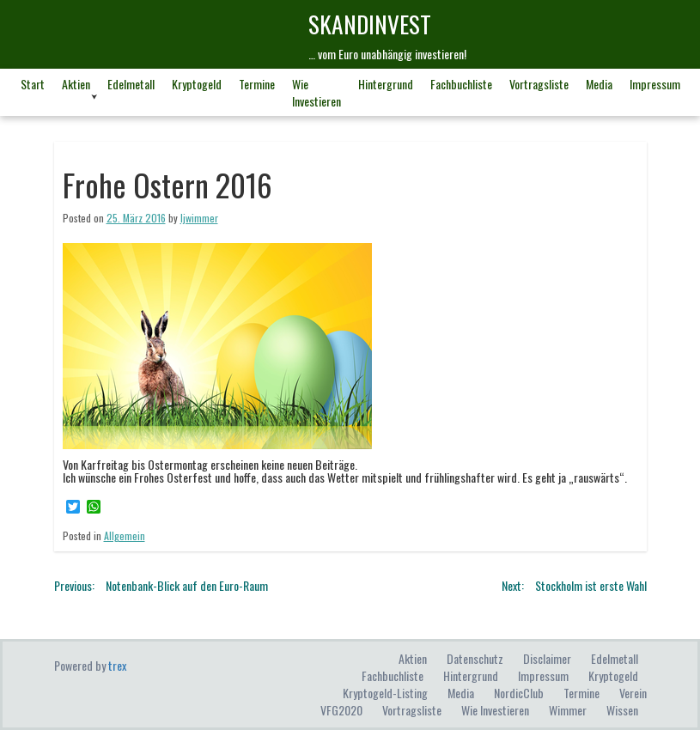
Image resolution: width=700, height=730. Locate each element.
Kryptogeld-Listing (385, 693)
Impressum (655, 84)
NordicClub (519, 693)
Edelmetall (131, 84)
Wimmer (568, 710)
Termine (257, 84)
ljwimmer (199, 218)
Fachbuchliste (461, 84)
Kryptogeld (197, 84)
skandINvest (370, 24)
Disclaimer (547, 658)
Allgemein (125, 535)
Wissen (622, 710)
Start (33, 84)
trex (117, 665)
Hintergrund (386, 84)
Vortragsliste (539, 84)
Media (599, 84)
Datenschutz (475, 658)
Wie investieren (317, 92)
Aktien (76, 84)
